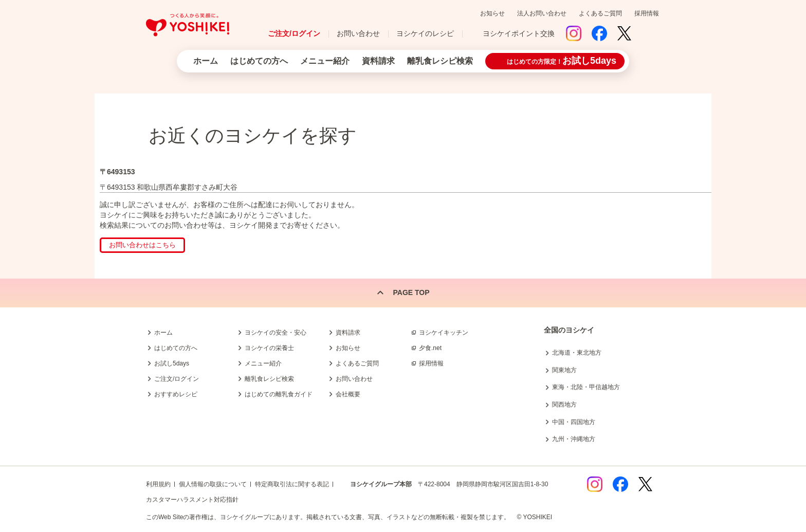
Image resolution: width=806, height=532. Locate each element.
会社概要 (348, 394)
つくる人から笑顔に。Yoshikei (188, 25)
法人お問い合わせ (542, 13)
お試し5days (172, 363)
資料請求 (378, 61)
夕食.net (430, 348)
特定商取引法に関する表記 (292, 484)
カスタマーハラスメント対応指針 (192, 500)
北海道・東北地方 (577, 353)
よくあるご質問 (600, 13)
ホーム (206, 61)
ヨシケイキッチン (444, 333)
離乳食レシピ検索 (440, 61)
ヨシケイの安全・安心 (276, 333)
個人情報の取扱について (213, 484)
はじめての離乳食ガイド (279, 394)
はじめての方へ (259, 61)
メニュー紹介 (325, 61)
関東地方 (564, 370)
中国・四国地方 (574, 422)
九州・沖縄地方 (574, 439)
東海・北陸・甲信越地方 (586, 387)
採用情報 (647, 13)
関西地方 (564, 405)
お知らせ (492, 13)
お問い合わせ (358, 33)
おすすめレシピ (176, 394)
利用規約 (158, 484)
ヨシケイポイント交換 (519, 33)
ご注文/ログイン (294, 33)
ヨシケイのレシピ (425, 33)
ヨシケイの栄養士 (269, 348)
